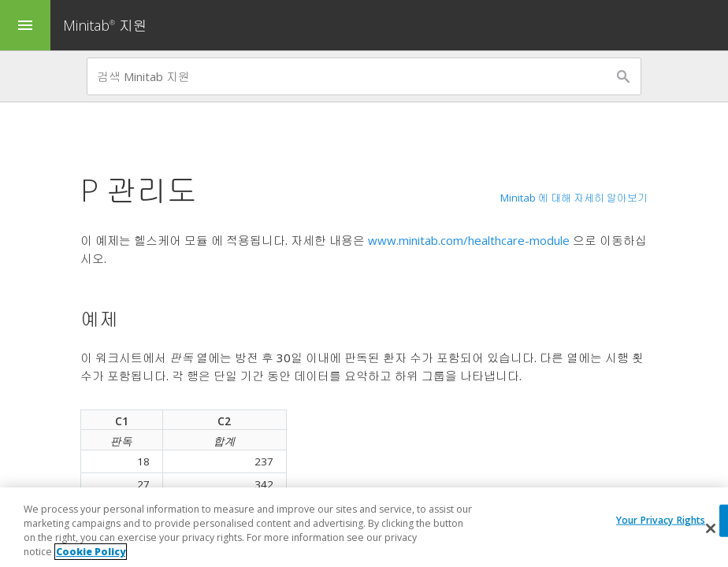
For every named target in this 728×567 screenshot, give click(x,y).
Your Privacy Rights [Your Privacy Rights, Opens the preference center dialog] (661, 521)
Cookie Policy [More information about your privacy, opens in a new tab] (91, 552)
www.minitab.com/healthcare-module (469, 240)
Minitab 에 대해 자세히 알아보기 (574, 198)
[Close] (711, 529)
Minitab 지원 (105, 25)
